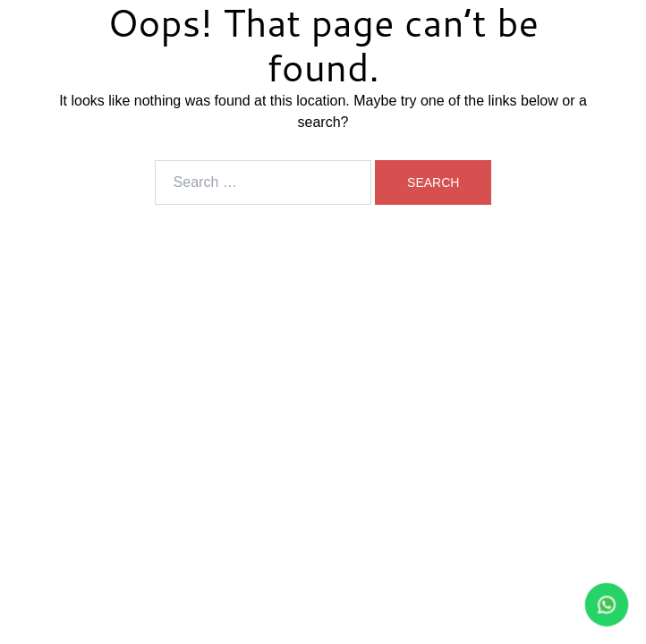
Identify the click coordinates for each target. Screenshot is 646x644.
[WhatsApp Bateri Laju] (530, 605)
